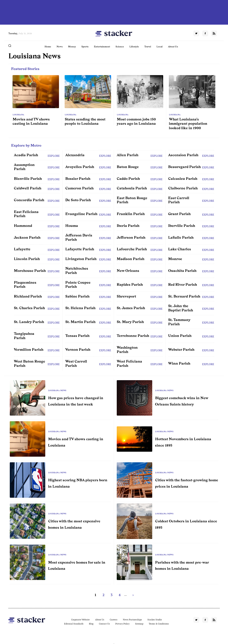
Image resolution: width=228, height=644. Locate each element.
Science (120, 47)
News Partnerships (132, 620)
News (60, 47)
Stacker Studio (155, 620)
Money (72, 47)
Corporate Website (80, 620)
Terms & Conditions (159, 624)
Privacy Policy (122, 624)
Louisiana (19, 115)
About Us (173, 47)
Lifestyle (134, 47)
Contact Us (104, 624)
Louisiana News (57, 390)
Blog (91, 624)
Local (160, 47)
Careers (114, 620)
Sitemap (139, 624)
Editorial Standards (74, 624)
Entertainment (102, 47)
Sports (85, 47)
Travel (148, 47)
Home (48, 47)
